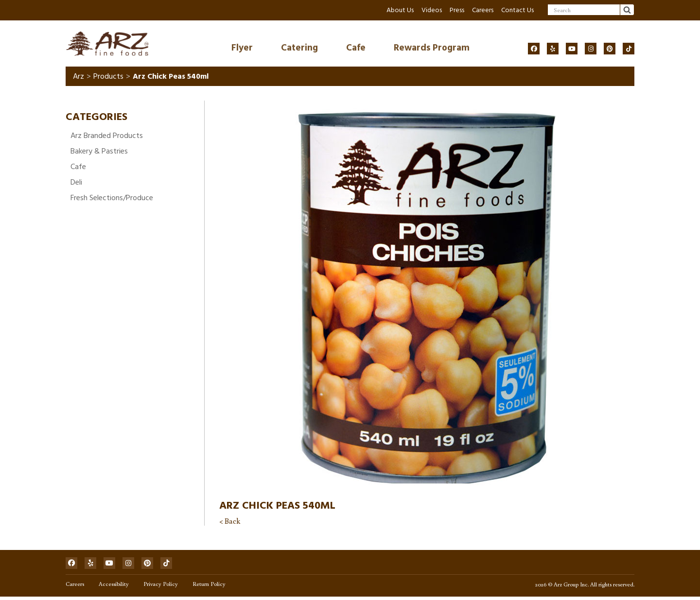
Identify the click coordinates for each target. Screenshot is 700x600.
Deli (76, 184)
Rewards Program (432, 48)
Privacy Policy (161, 587)
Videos (432, 10)
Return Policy (209, 587)
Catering (299, 48)
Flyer (242, 48)
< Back (230, 522)
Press (457, 10)
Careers (483, 10)
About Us (400, 10)
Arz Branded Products (107, 137)
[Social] (534, 49)
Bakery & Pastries (99, 153)
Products (108, 78)
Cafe (356, 48)
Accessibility (114, 587)
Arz (79, 78)
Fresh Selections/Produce (112, 199)
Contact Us (517, 10)
